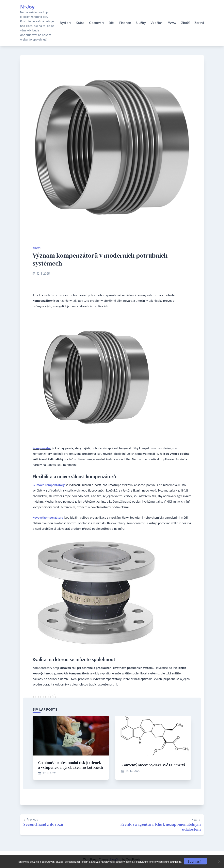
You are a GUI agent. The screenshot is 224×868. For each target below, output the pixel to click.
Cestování (97, 23)
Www (172, 23)
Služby (141, 23)
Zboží (185, 23)
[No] (219, 861)
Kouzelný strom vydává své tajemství (153, 765)
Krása (80, 23)
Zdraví (199, 23)
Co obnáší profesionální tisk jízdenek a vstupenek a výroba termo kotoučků (71, 765)
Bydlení (65, 23)
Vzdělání (157, 23)
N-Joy (27, 7)
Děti (112, 23)
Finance (125, 23)
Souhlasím (195, 861)
